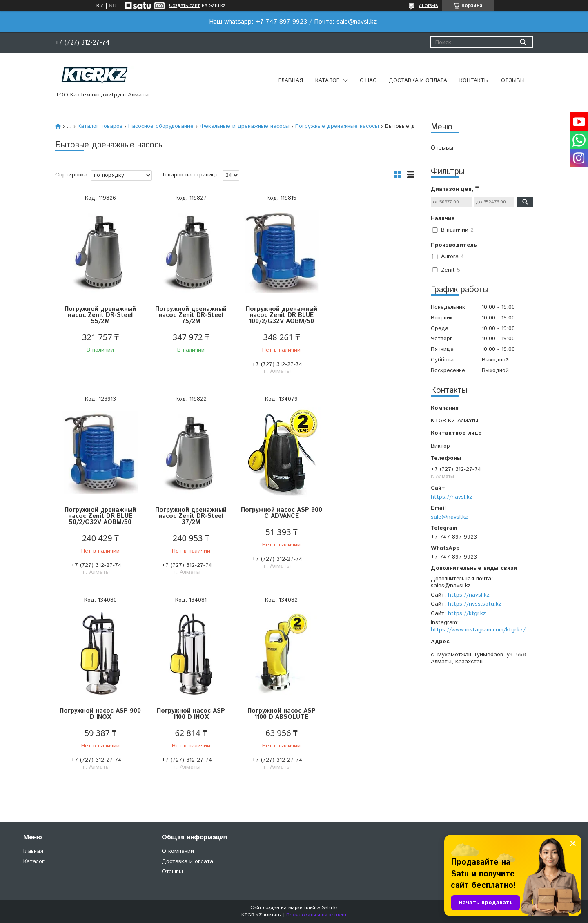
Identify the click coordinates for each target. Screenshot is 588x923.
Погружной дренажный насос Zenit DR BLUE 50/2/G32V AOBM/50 (370, 315)
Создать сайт (184, 6)
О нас (368, 81)
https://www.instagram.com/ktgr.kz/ (478, 630)
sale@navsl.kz (449, 517)
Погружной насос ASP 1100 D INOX (370, 513)
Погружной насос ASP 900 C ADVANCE (190, 513)
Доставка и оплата (418, 81)
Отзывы (513, 81)
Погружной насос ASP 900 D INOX (280, 513)
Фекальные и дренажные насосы (245, 126)
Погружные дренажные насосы (337, 126)
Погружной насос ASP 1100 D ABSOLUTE (100, 714)
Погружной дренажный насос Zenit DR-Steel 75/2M (190, 315)
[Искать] (523, 42)
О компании (178, 851)
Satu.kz (330, 908)
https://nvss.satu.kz (475, 604)
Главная (291, 81)
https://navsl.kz (452, 497)
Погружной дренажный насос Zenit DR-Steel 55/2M (100, 315)
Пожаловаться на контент (316, 915)
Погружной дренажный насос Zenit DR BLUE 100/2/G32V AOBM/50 (280, 315)
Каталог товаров (100, 126)
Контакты (474, 81)
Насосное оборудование (161, 126)
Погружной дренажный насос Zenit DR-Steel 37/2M (100, 516)
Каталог (327, 81)
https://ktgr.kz (467, 613)
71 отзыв (428, 6)
